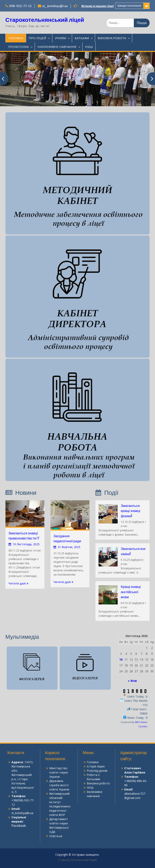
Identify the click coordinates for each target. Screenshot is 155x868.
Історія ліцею (96, 766)
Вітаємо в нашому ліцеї (98, 6)
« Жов (132, 681)
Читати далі (17, 583)
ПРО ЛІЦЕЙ (37, 38)
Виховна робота (98, 783)
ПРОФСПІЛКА (18, 47)
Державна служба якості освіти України (59, 785)
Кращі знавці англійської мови (131, 592)
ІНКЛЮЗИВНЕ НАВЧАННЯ (57, 47)
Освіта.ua (56, 836)
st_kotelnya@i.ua (55, 6)
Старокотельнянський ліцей (45, 20)
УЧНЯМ (60, 38)
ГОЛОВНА (16, 38)
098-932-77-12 (20, 6)
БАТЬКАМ (82, 38)
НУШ (89, 47)
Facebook (19, 826)
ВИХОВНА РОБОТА (112, 38)
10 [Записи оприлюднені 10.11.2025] (121, 659)
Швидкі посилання (129, 6)
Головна (93, 762)
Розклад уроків (97, 771)
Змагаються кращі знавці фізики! (130, 511)
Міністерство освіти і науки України (59, 772)
